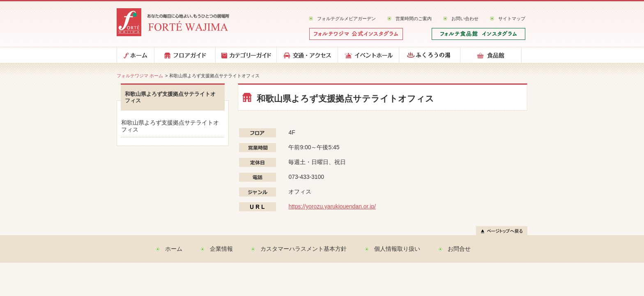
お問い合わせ (465, 18)
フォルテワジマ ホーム (140, 76)
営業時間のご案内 (414, 18)
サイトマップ (512, 18)
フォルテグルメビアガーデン (346, 18)
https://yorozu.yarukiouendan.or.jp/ (332, 206)
